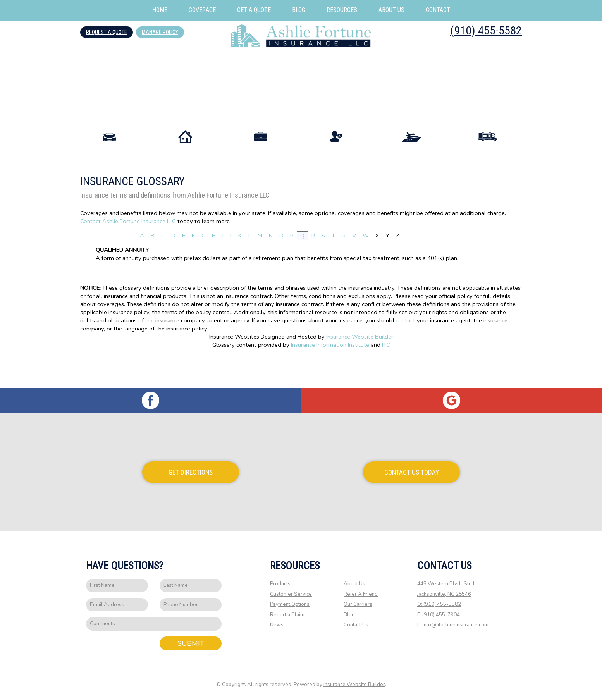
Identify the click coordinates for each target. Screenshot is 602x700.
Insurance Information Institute (330, 374)
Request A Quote (107, 32)
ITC (386, 374)
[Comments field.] (154, 624)
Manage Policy (160, 32)
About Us (354, 584)
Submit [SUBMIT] (191, 644)
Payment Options (290, 605)
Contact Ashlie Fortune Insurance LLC (128, 251)
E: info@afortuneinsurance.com (453, 626)
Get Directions (191, 473)
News (277, 626)
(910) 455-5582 (486, 30)
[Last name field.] (191, 586)
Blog (349, 615)
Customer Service (291, 595)
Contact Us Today (412, 473)
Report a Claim (287, 615)
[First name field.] (117, 586)
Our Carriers (358, 605)
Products (280, 584)
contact (405, 350)
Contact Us (356, 626)
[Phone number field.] (191, 605)
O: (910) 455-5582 (439, 605)
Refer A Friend (361, 595)
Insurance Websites (234, 366)
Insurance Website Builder (360, 366)
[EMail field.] (117, 605)
